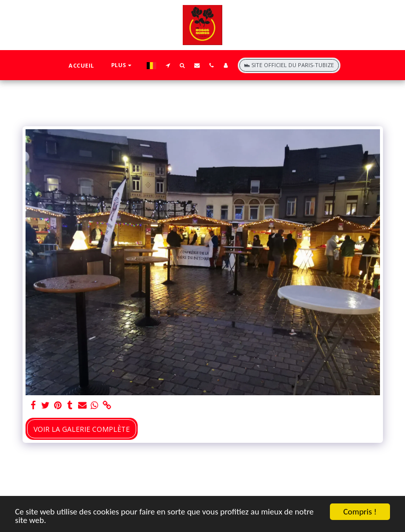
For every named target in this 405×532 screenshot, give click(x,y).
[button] (168, 65)
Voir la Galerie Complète (82, 429)
